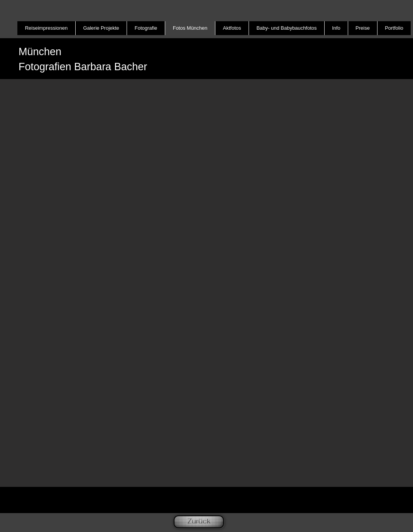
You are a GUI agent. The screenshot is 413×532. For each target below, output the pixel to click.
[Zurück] (199, 522)
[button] (206, 283)
